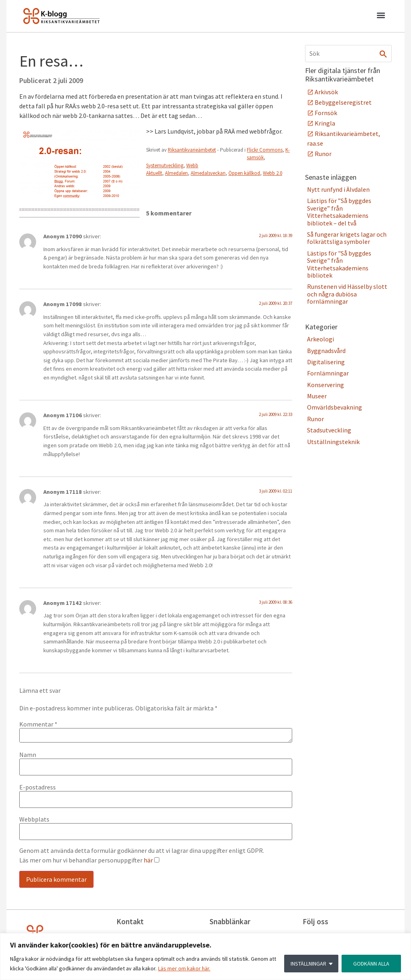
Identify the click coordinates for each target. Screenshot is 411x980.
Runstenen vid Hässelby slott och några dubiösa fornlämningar (347, 294)
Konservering (326, 385)
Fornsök (326, 113)
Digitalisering (326, 362)
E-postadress (38, 787)
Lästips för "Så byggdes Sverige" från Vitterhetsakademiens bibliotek (339, 264)
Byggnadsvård (326, 351)
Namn (28, 755)
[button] (381, 16)
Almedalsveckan (208, 173)
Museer (317, 396)
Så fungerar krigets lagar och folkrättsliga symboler (347, 238)
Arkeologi (320, 339)
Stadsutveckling (329, 430)
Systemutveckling (165, 165)
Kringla (325, 123)
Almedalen (176, 173)
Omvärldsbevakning (335, 407)
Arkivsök (326, 92)
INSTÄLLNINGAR (308, 964)
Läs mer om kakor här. (184, 968)
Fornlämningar (328, 373)
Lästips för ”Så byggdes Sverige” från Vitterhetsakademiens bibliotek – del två (339, 212)
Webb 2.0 (273, 173)
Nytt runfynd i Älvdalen (338, 189)
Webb (192, 165)
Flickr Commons (265, 150)
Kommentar (38, 724)
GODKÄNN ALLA (371, 964)
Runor (323, 154)
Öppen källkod (244, 173)
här (148, 860)
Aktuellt (154, 173)
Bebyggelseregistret (343, 102)
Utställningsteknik (333, 442)
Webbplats (34, 819)
